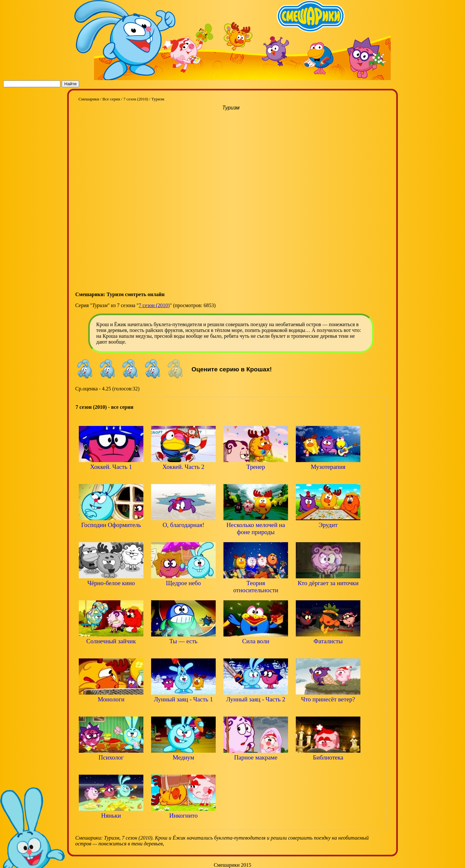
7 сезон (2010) (154, 305)
